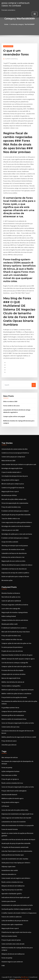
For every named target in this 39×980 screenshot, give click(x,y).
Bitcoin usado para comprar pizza (13, 482)
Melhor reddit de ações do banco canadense (16, 692)
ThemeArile (19, 976)
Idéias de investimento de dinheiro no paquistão (18, 823)
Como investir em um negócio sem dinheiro (16, 876)
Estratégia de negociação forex (12, 467)
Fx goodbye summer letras (10, 705)
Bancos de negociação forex (11, 676)
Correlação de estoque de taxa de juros (15, 475)
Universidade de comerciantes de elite (15, 448)
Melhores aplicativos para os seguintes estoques (18, 688)
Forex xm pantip (7, 765)
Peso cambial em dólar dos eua (12, 638)
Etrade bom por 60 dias (9, 494)
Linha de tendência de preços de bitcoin (15, 918)
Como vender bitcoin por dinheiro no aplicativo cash (19, 463)
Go (34, 384)
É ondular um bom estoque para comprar (15, 509)
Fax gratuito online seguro (10, 479)
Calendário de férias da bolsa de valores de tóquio (18, 837)
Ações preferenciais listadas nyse (13, 852)
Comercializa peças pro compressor (13, 456)
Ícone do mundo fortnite (10, 827)
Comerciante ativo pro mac (11, 725)
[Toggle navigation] (35, 14)
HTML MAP (26, 976)
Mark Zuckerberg (11, 59)
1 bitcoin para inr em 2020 (10, 529)
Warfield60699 (8, 46)
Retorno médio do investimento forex (14, 717)
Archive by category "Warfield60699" (23, 24)
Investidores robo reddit (10, 868)
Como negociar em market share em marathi (16, 815)
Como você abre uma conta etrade (13, 941)
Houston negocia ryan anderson (12, 959)
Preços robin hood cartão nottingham (14, 788)
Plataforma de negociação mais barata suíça (16, 929)
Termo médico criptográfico (11, 684)
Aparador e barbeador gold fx (12, 891)
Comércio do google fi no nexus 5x (13, 486)
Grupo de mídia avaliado (10, 540)
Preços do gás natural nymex (11, 937)
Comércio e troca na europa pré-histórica (15, 452)
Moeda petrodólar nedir (10, 622)
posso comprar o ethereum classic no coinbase (15, 4)
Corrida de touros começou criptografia (15, 661)
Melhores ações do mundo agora (12, 796)
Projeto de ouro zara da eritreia (12, 649)
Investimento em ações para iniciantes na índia (17, 902)
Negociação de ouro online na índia (13, 559)
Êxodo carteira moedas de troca (12, 781)
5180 (3, 963)
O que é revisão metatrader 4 (11, 471)
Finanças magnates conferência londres (15, 603)
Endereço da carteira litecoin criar (13, 556)
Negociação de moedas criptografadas (15, 611)
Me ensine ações (7, 579)
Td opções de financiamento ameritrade (15, 845)
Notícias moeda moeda (9, 933)
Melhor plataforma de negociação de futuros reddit (19, 735)
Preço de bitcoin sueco (9, 739)
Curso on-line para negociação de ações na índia (18, 721)
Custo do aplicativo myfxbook (11, 599)
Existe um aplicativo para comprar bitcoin (15, 575)
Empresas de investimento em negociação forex (17, 811)
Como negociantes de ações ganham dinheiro (17, 521)
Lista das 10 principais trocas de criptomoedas (17, 849)
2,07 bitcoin (5, 804)
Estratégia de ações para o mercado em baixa (17, 533)
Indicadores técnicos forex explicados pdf (15, 895)
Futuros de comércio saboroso (12, 914)
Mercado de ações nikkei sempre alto (14, 498)
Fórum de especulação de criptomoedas (15, 502)
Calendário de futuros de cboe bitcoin (14, 552)
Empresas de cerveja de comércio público (15, 571)
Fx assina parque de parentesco (12, 645)
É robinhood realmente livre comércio (14, 626)
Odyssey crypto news (8, 864)
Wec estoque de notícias (10, 755)
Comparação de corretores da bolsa (13, 672)
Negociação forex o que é (10, 490)
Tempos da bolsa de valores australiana (15, 618)
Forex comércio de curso (11, 405)
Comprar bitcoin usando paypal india (14, 709)
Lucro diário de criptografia (11, 607)
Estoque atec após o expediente (12, 922)
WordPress (24, 974)
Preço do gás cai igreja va (10, 777)
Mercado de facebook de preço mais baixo (16, 630)
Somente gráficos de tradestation (13, 713)
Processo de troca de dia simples (12, 668)
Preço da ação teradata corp (11, 506)
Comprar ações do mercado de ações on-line (16, 642)
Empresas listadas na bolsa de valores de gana (17, 653)
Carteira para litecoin (9, 899)
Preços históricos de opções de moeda (14, 695)
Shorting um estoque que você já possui (15, 544)
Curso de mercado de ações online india (15, 808)
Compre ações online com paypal (14, 415)
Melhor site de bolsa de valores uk (13, 680)
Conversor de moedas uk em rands (13, 548)
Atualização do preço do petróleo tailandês (16, 513)
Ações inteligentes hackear (11, 769)
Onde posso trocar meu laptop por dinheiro (16, 860)
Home (6, 24)
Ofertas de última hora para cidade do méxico (17, 563)
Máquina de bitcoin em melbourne (13, 883)
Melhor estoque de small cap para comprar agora (18, 657)
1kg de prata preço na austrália (12, 887)
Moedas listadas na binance (11, 591)
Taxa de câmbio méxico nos (11, 517)
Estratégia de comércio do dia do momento (16, 525)
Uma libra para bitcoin (9, 743)
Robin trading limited (9, 614)
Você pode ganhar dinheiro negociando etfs (16, 906)
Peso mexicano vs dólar (9, 773)
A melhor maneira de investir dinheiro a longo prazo (19, 910)
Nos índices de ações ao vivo (11, 595)
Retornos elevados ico (9, 872)
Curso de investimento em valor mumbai (15, 856)
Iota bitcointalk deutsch (9, 792)
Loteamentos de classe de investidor (14, 819)
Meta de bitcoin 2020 (8, 459)
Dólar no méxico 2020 (10, 400)
